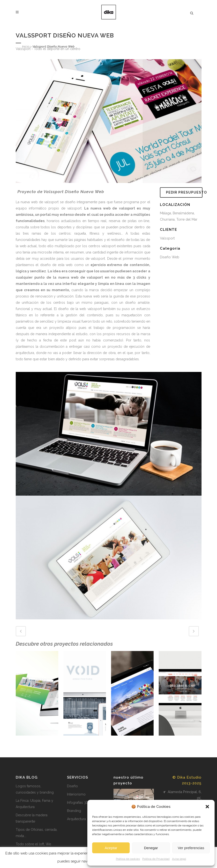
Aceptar (111, 848)
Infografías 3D (78, 803)
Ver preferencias (191, 848)
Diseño (72, 786)
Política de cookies (128, 859)
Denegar (151, 848)
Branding (74, 811)
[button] (207, 807)
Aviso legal (179, 859)
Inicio (26, 47)
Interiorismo (76, 794)
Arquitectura (76, 819)
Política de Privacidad (156, 859)
